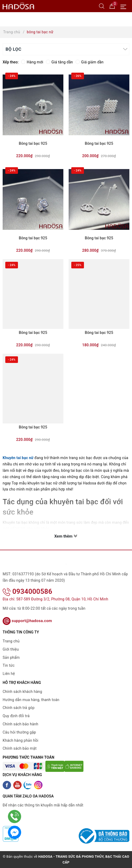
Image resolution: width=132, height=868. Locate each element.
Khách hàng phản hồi (20, 740)
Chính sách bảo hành (20, 724)
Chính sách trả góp (19, 708)
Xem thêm (66, 536)
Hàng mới (32, 62)
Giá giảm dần (89, 62)
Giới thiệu (11, 649)
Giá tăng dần (60, 62)
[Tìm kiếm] (102, 6)
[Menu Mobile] (125, 6)
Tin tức (9, 665)
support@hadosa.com (27, 621)
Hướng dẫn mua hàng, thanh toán (31, 700)
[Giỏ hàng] (112, 6)
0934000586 (27, 591)
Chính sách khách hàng (22, 692)
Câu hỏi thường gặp (19, 732)
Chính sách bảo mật (20, 748)
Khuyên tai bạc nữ (18, 458)
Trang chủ (11, 641)
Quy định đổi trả (16, 716)
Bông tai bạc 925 (33, 143)
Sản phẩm (11, 657)
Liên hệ (9, 674)
